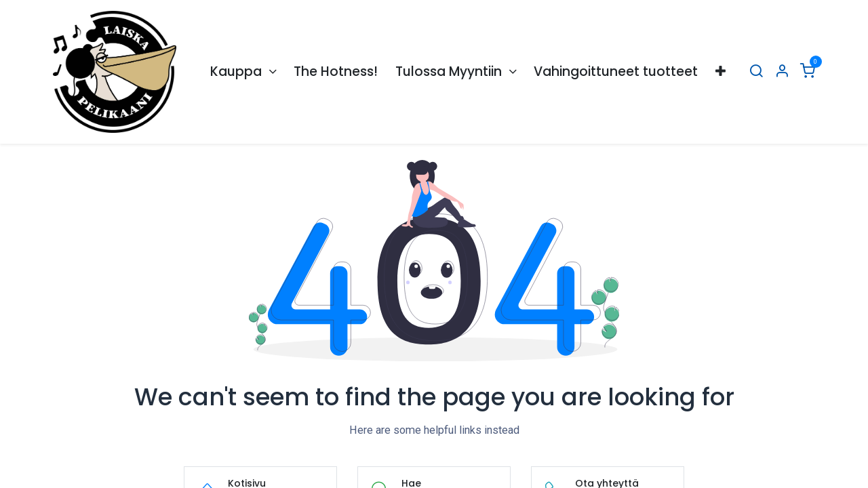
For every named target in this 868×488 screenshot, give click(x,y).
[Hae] (756, 72)
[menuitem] (243, 72)
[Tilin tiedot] (782, 72)
